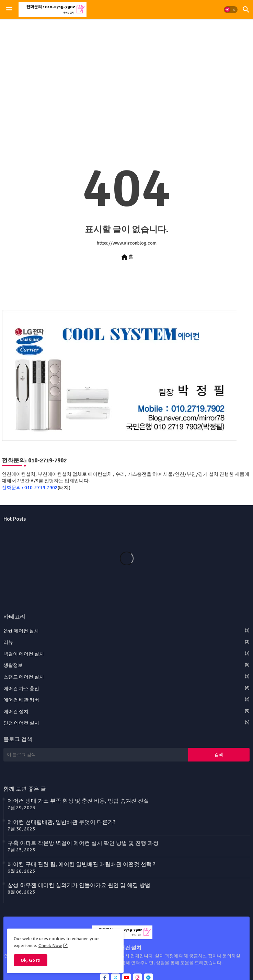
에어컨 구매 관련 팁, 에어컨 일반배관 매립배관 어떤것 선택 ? (81, 864)
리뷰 (126, 642)
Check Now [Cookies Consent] (50, 946)
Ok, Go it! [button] (31, 960)
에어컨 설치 (126, 711)
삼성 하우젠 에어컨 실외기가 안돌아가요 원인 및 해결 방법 (79, 885)
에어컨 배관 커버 (126, 700)
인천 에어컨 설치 (126, 723)
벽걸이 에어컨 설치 (126, 654)
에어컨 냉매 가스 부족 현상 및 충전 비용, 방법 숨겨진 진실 (78, 801)
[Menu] (9, 10)
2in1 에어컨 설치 (126, 631)
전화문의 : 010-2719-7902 (30, 488)
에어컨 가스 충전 (126, 688)
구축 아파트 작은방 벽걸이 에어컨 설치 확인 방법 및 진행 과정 (83, 843)
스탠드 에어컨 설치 (126, 677)
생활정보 (126, 665)
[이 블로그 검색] (96, 755)
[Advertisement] (126, 75)
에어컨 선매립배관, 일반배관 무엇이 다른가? (61, 822)
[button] (231, 10)
